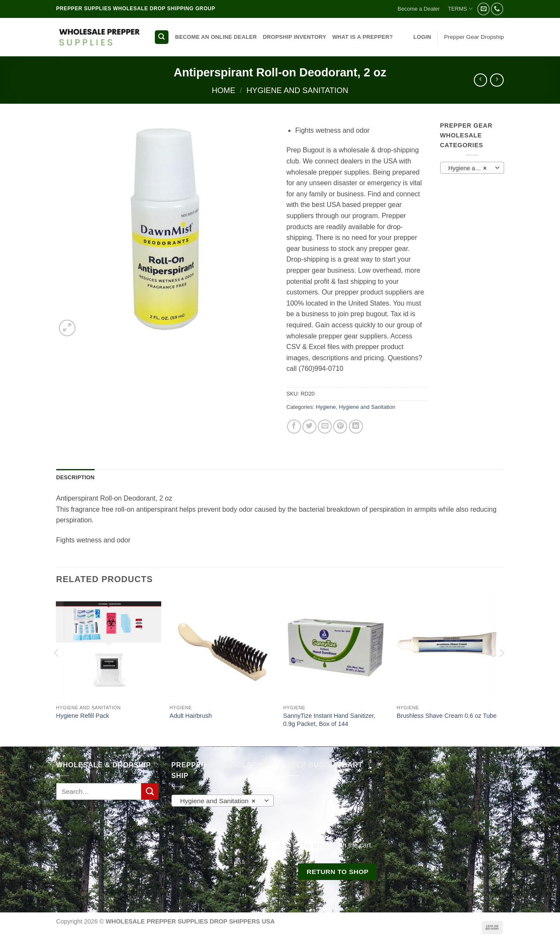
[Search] (162, 37)
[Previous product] (497, 80)
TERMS (460, 9)
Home (223, 90)
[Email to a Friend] (325, 427)
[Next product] (480, 80)
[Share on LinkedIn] (356, 427)
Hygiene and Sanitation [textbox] (472, 168)
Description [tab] (75, 477)
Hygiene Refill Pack (83, 716)
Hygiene (326, 407)
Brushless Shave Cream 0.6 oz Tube (447, 716)
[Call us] (497, 9)
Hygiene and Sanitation (297, 90)
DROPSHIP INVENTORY (295, 37)
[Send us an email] (483, 9)
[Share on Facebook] (294, 427)
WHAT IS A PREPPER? (363, 37)
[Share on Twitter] (309, 427)
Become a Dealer (419, 9)
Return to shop (338, 872)
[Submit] (150, 791)
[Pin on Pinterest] (340, 427)
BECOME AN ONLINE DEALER (216, 37)
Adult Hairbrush (191, 716)
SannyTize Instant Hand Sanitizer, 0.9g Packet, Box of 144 (329, 720)
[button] (422, 37)
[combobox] (472, 168)
